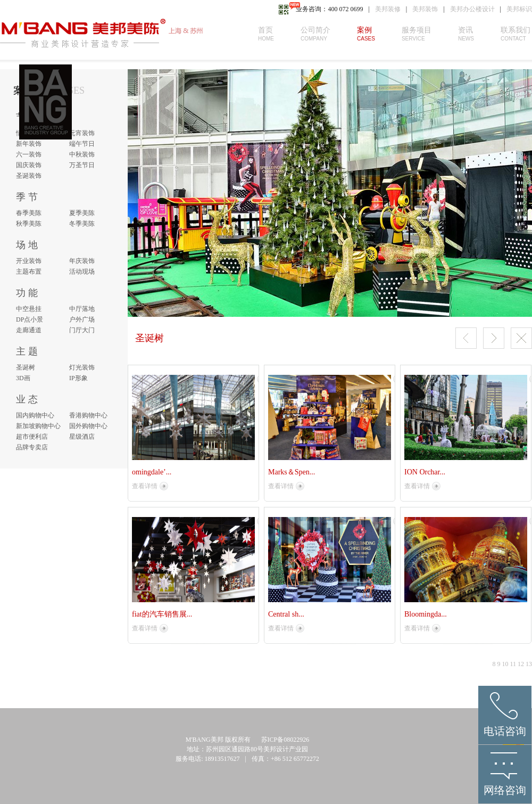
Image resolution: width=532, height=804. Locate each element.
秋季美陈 (29, 224)
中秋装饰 (82, 154)
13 (529, 664)
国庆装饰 (29, 165)
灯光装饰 (82, 367)
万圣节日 (82, 165)
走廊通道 (29, 330)
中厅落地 (82, 309)
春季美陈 (29, 213)
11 (513, 664)
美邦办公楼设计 (472, 9)
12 (521, 664)
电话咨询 (505, 731)
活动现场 (82, 272)
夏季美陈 (82, 213)
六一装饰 (29, 154)
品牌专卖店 (32, 447)
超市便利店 (32, 437)
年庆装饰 (82, 261)
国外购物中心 (88, 426)
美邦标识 (519, 9)
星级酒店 (82, 437)
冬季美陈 (82, 224)
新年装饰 (29, 144)
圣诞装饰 (29, 176)
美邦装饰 (425, 9)
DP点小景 (30, 319)
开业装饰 (29, 261)
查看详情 (145, 486)
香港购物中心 (88, 415)
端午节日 (82, 144)
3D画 (23, 378)
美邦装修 (388, 9)
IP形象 (78, 378)
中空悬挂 (29, 309)
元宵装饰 (82, 133)
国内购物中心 (35, 415)
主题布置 (29, 272)
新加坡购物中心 (38, 426)
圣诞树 (26, 367)
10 (505, 664)
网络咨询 (505, 790)
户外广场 (82, 319)
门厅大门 (82, 330)
